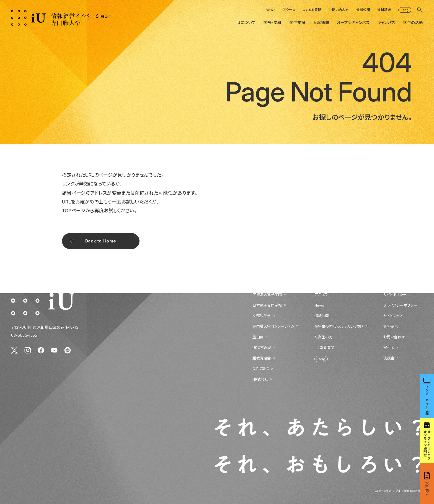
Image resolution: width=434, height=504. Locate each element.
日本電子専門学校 (267, 305)
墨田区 (258, 337)
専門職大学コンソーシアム (273, 326)
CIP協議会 (261, 369)
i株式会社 (260, 379)
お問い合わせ (339, 10)
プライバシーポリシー (400, 305)
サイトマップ (393, 316)
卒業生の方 (324, 337)
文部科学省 (262, 316)
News (271, 10)
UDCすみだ (262, 348)
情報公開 (363, 10)
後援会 (389, 358)
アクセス (289, 10)
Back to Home (101, 241)
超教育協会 (262, 358)
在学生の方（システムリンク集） (339, 326)
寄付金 (389, 348)
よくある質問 (312, 10)
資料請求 (384, 10)
